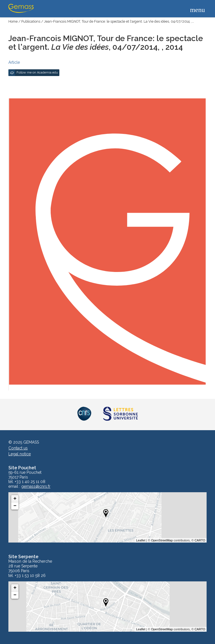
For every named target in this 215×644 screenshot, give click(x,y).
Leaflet (141, 540)
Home (13, 21)
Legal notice (20, 454)
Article (14, 62)
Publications (31, 21)
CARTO (200, 540)
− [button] (15, 506)
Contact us (18, 448)
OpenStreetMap (162, 540)
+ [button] (15, 499)
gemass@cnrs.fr (36, 486)
